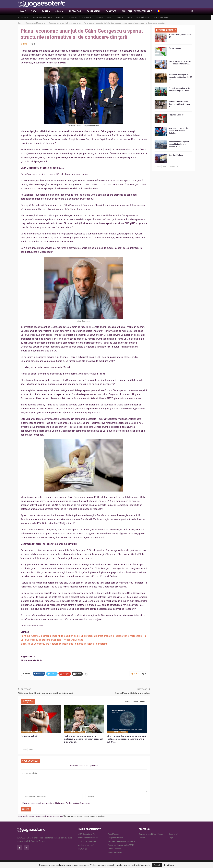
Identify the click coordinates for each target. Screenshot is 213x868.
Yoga (34, 11)
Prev (24, 749)
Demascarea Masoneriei (42, 17)
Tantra (46, 11)
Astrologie (75, 11)
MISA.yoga (82, 848)
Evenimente (86, 17)
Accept (157, 865)
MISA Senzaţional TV (86, 834)
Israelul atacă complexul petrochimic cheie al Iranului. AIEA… (179, 144)
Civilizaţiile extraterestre (137, 11)
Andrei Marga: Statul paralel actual (133, 693)
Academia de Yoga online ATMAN (121, 845)
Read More (169, 865)
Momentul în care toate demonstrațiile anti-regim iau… (179, 104)
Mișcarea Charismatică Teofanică (121, 841)
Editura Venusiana (115, 852)
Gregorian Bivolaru (115, 837)
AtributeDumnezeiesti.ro (88, 837)
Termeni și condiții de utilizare (151, 834)
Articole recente (161, 17)
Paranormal (94, 11)
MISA (109, 17)
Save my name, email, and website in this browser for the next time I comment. (56, 803)
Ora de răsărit (143, 17)
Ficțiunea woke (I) (176, 115)
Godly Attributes (89, 841)
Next (32, 749)
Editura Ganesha (114, 848)
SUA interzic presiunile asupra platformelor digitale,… (178, 131)
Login (130, 17)
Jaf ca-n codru (175, 48)
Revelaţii (99, 17)
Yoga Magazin (114, 834)
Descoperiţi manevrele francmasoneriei (32, 732)
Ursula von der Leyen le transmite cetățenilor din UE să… (180, 77)
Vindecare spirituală (86, 845)
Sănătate (111, 11)
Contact (119, 17)
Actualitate (23, 17)
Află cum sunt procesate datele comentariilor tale (84, 816)
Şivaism (59, 11)
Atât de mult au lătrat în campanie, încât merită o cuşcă (45, 693)
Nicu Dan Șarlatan (176, 155)
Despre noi (73, 17)
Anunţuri (60, 17)
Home (23, 11)
